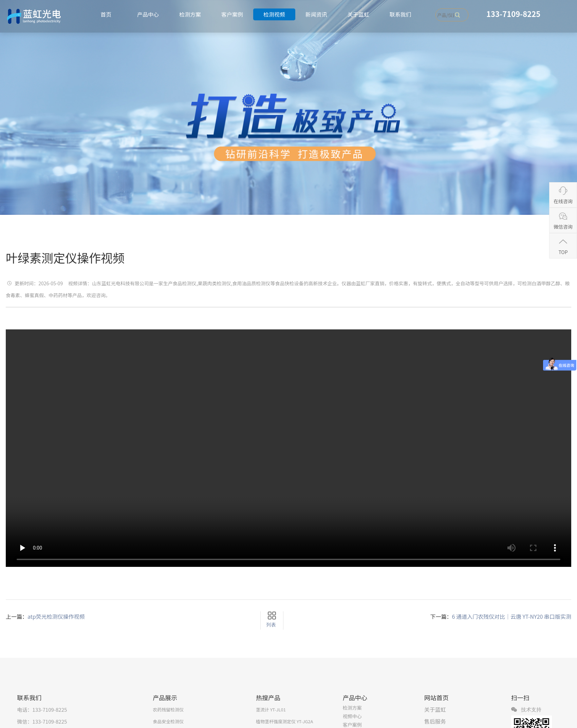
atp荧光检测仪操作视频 (56, 616)
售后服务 (435, 721)
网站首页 (436, 697)
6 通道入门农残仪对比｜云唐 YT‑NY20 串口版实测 (512, 616)
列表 (271, 625)
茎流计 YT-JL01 (271, 710)
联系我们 (401, 14)
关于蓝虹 (358, 14)
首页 (106, 14)
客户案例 (232, 14)
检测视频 (274, 14)
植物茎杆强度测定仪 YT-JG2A (285, 721)
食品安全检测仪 (168, 721)
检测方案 (190, 14)
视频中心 (352, 716)
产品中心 (148, 14)
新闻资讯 (316, 14)
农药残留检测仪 (168, 710)
